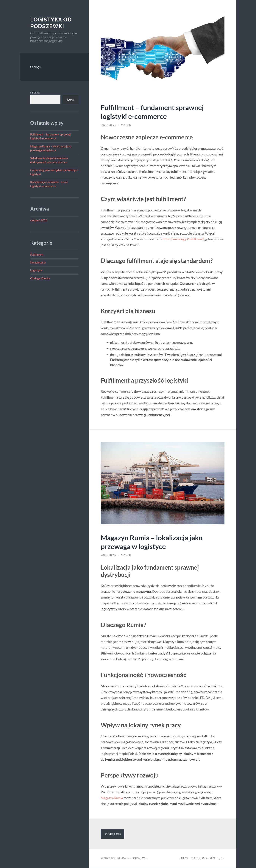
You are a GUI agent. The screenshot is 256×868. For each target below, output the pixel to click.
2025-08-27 (109, 125)
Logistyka (36, 270)
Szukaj (35, 93)
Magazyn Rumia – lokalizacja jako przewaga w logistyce (155, 542)
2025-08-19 (109, 555)
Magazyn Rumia (112, 798)
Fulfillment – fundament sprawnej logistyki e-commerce (155, 112)
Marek (126, 125)
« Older (113, 834)
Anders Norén (204, 858)
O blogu (36, 67)
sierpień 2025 (39, 220)
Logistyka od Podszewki (52, 23)
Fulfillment (37, 255)
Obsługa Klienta (40, 278)
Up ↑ (221, 858)
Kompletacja (38, 262)
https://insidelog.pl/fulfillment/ (185, 239)
